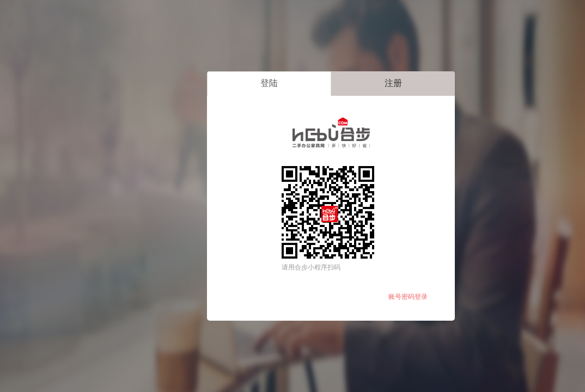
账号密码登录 (408, 297)
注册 (393, 83)
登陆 (269, 83)
